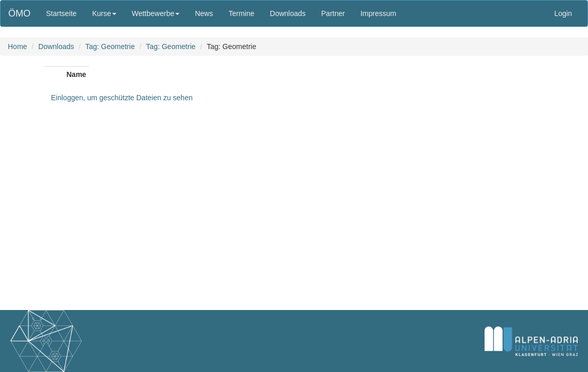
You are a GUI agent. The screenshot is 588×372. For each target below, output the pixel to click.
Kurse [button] (104, 13)
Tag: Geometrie (110, 47)
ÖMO (19, 13)
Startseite (61, 13)
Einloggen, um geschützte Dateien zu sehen (122, 98)
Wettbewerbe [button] (156, 13)
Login (563, 13)
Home (17, 47)
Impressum (378, 13)
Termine (242, 13)
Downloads (288, 13)
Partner (333, 13)
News (204, 13)
